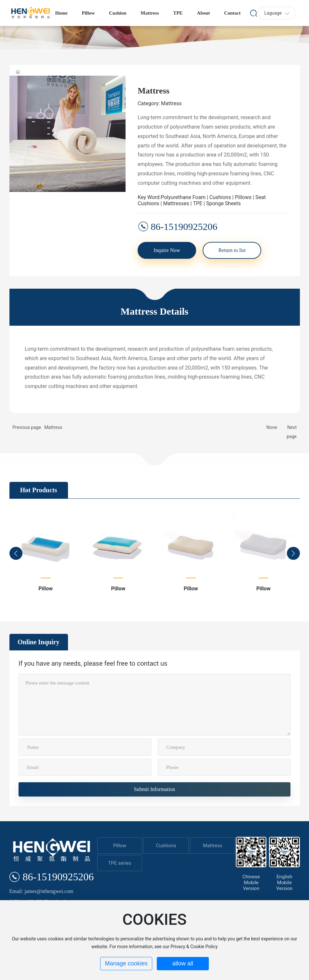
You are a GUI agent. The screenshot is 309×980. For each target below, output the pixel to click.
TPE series (120, 863)
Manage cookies (126, 963)
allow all (183, 963)
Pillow (46, 589)
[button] (16, 553)
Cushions (166, 846)
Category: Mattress (160, 103)
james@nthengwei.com (49, 891)
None (272, 427)
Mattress (53, 427)
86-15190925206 (184, 226)
